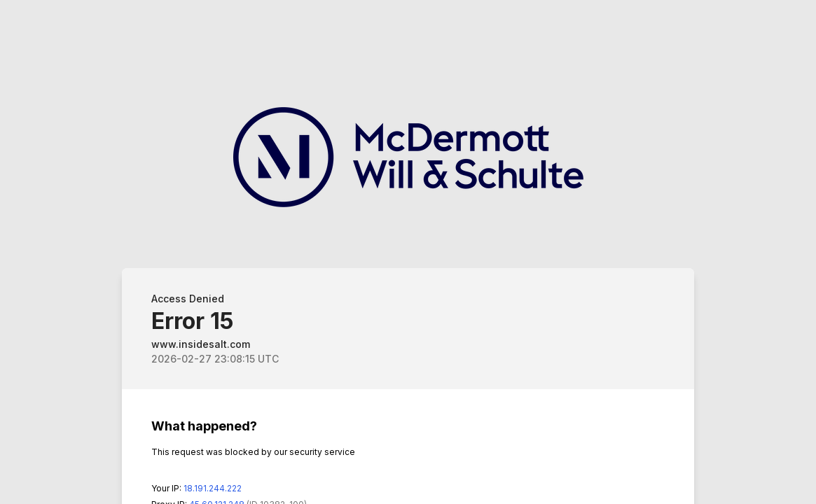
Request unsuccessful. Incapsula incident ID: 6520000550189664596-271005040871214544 (408, 252)
